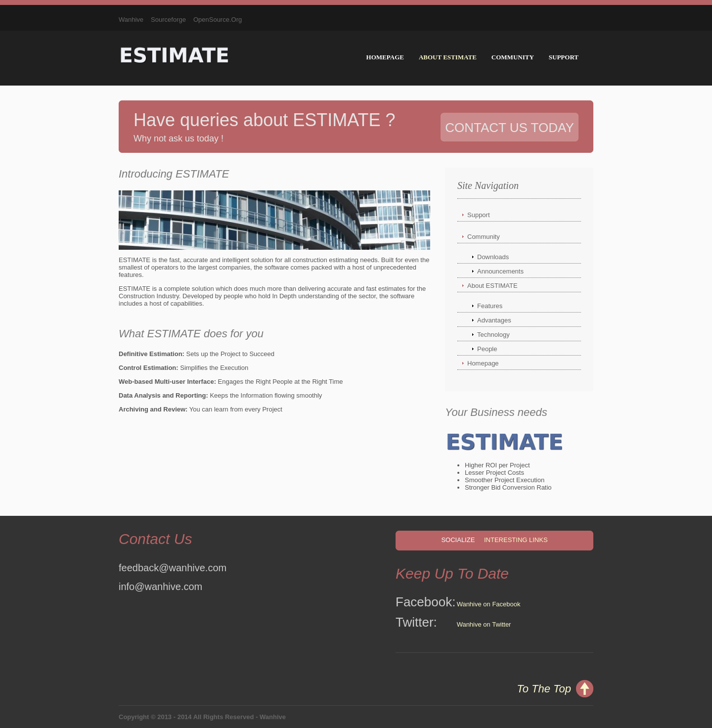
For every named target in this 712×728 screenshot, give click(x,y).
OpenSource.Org (218, 20)
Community (513, 57)
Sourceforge (168, 20)
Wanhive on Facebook (489, 604)
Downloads (493, 257)
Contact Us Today (510, 128)
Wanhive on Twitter (484, 624)
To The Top (544, 689)
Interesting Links (516, 540)
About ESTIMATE (448, 57)
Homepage (385, 57)
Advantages (494, 320)
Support (564, 57)
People (487, 349)
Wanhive (131, 20)
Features (490, 306)
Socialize (458, 540)
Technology (493, 335)
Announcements (500, 271)
